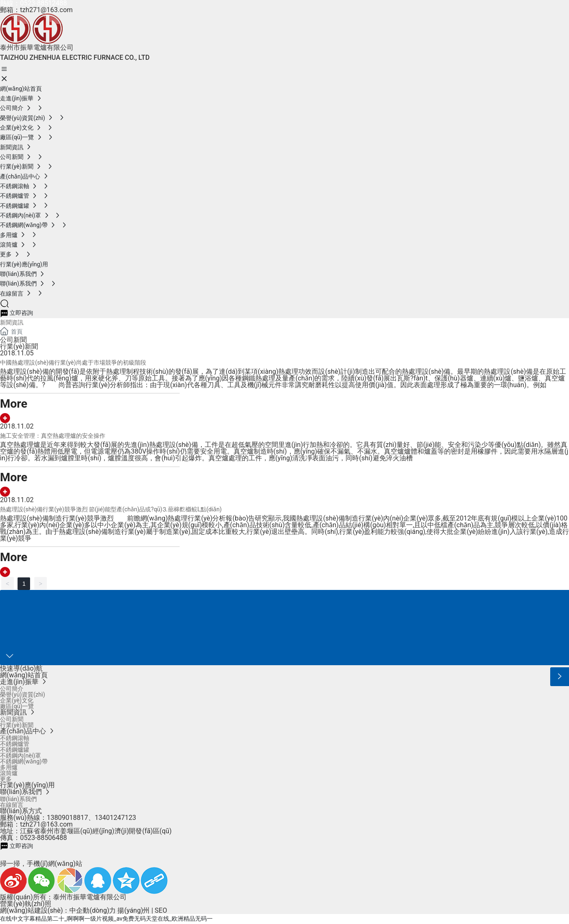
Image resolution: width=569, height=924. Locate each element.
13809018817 (67, 818)
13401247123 (116, 818)
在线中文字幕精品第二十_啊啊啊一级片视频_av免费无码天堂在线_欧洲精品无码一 (106, 919)
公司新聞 (13, 340)
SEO (161, 910)
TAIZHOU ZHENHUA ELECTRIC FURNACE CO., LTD (75, 57)
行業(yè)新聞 (19, 346)
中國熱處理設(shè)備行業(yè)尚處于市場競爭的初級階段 (73, 362)
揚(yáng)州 (133, 910)
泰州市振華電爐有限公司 (37, 47)
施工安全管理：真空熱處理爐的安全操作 (53, 436)
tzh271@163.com (46, 824)
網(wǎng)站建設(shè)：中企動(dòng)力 (58, 910)
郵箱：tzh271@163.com (36, 10)
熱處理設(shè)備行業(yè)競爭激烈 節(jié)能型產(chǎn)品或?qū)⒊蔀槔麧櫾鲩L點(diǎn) (111, 509)
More (14, 404)
